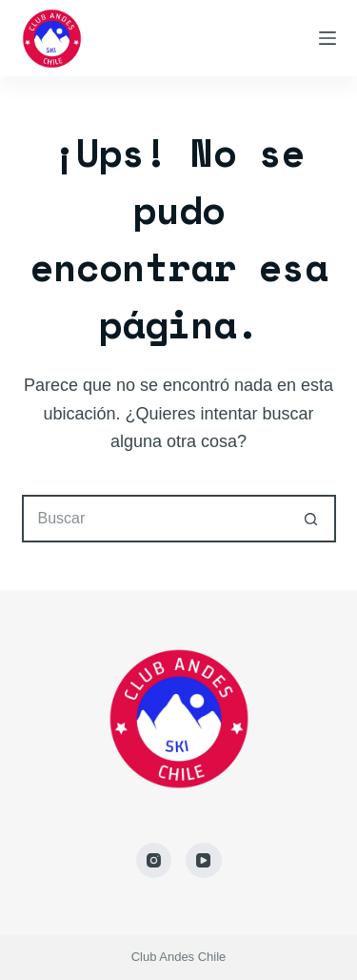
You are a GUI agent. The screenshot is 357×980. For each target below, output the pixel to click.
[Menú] (327, 38)
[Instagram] (154, 861)
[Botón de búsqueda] (312, 519)
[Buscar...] (155, 519)
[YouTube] (204, 861)
